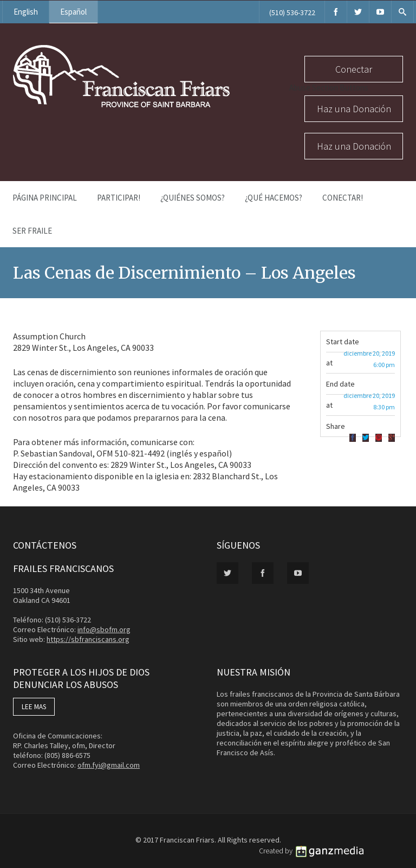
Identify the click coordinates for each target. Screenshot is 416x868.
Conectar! (343, 198)
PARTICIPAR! (119, 198)
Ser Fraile (32, 231)
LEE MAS (34, 707)
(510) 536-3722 (292, 12)
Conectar (354, 69)
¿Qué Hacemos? (274, 198)
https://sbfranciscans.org (88, 639)
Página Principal (45, 198)
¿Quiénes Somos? (193, 198)
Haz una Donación (354, 109)
